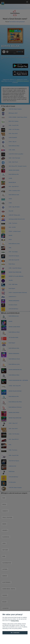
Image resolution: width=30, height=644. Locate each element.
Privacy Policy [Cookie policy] (15, 621)
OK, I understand (15, 633)
